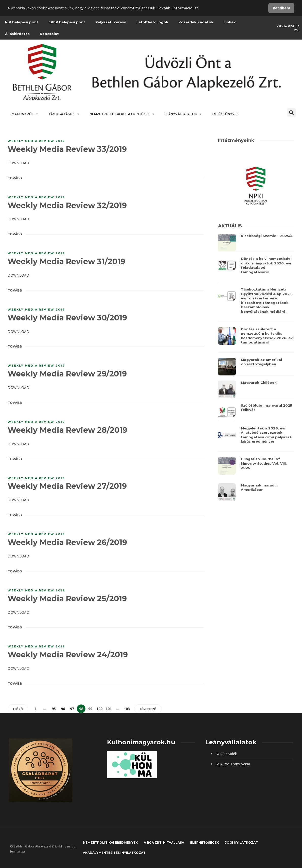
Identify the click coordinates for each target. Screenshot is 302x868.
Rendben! (281, 8)
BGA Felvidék (226, 754)
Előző (18, 709)
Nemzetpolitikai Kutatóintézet (122, 114)
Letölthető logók (152, 22)
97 (72, 709)
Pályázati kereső (111, 22)
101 (109, 709)
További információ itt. (178, 8)
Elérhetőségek (205, 843)
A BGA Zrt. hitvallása (164, 843)
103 (127, 709)
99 (90, 709)
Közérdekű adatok (196, 22)
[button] (291, 112)
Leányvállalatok (183, 114)
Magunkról (25, 114)
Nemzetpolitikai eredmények (110, 843)
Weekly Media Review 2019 (36, 141)
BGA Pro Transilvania (233, 764)
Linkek (230, 22)
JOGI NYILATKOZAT (241, 843)
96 (63, 709)
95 (54, 709)
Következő (148, 709)
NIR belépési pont (22, 22)
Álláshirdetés (17, 34)
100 (99, 709)
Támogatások (64, 114)
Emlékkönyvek (225, 114)
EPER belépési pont (67, 22)
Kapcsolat (49, 34)
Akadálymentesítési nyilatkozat (114, 853)
